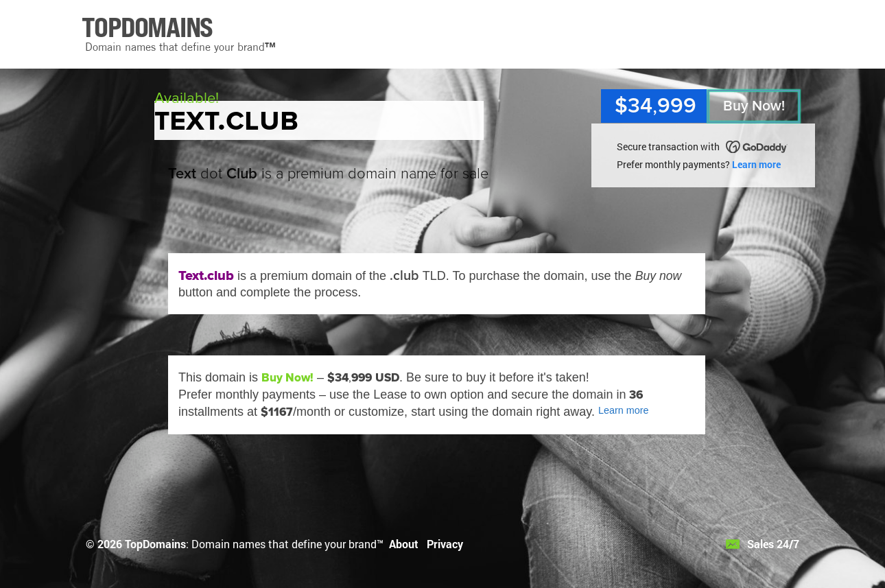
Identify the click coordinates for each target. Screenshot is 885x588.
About (404, 544)
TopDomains (155, 544)
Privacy (445, 544)
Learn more (756, 164)
